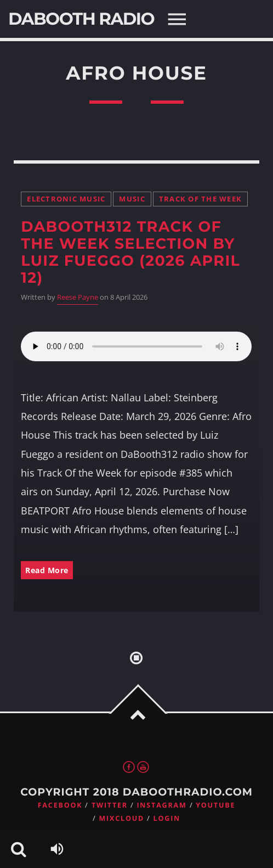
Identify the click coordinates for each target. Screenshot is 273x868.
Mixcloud (121, 818)
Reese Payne (78, 297)
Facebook (60, 805)
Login (167, 818)
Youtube (215, 805)
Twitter (110, 805)
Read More (47, 570)
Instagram (161, 805)
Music (132, 199)
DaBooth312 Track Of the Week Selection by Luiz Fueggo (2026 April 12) (130, 252)
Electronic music (66, 199)
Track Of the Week (200, 199)
